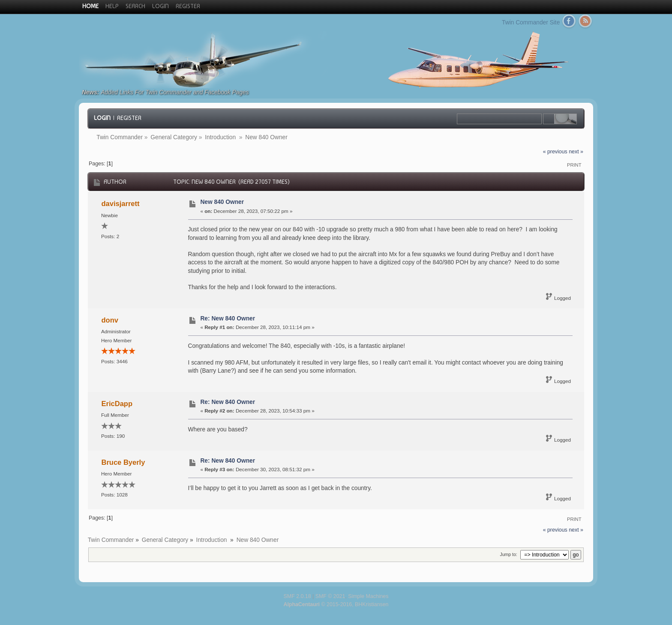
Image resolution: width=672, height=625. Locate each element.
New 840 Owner (222, 202)
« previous (555, 152)
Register (129, 118)
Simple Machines (368, 596)
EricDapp (117, 404)
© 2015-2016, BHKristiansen (336, 604)
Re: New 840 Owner (228, 318)
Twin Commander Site (531, 22)
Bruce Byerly (123, 462)
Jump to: (508, 554)
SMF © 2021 (330, 596)
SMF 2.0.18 (297, 596)
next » (576, 152)
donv (110, 320)
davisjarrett (121, 203)
